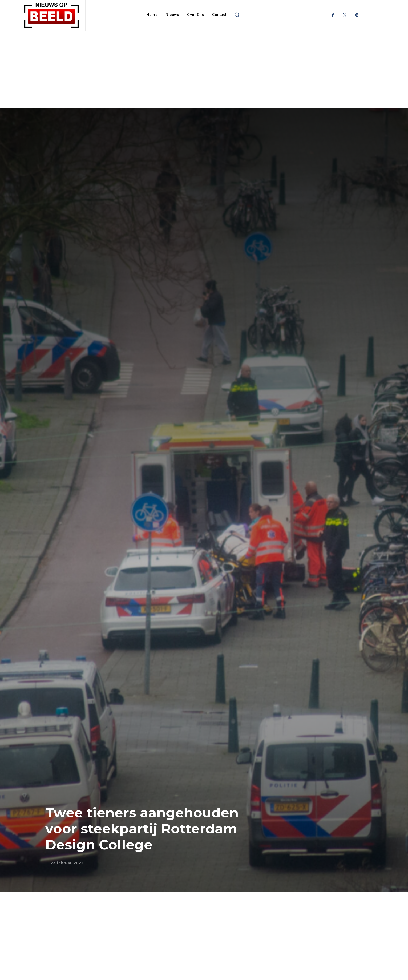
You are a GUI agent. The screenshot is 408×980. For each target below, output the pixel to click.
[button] (237, 15)
